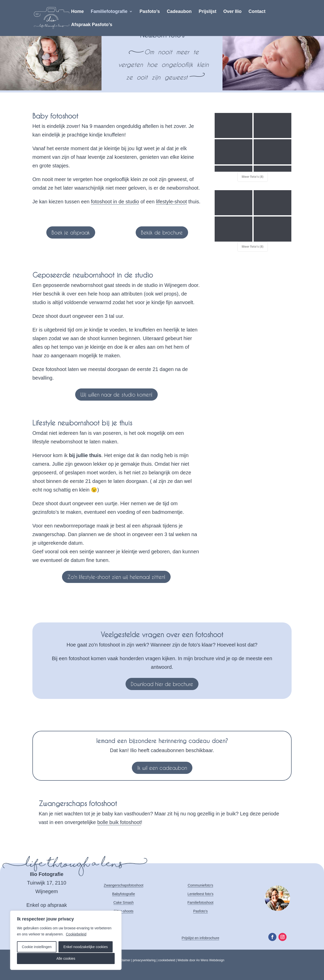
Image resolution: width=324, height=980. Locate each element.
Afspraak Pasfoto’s (92, 25)
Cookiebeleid (76, 934)
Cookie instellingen (37, 947)
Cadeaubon (179, 12)
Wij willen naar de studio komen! (116, 395)
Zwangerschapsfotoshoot (124, 885)
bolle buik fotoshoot (119, 822)
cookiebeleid (167, 960)
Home (77, 12)
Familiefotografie (109, 12)
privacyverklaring (144, 960)
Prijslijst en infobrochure (201, 938)
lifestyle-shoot (171, 202)
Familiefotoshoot (201, 903)
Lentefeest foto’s (200, 894)
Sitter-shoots (124, 911)
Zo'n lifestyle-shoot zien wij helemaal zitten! (116, 577)
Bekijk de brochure (162, 232)
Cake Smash (124, 903)
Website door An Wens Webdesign (201, 960)
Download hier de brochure (162, 684)
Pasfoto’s (150, 12)
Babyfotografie (124, 894)
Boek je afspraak (71, 232)
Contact (257, 12)
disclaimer (124, 960)
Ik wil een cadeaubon (162, 768)
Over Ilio (232, 12)
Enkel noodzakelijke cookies (86, 947)
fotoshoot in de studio (115, 202)
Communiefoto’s (200, 885)
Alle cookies (66, 958)
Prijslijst (208, 12)
